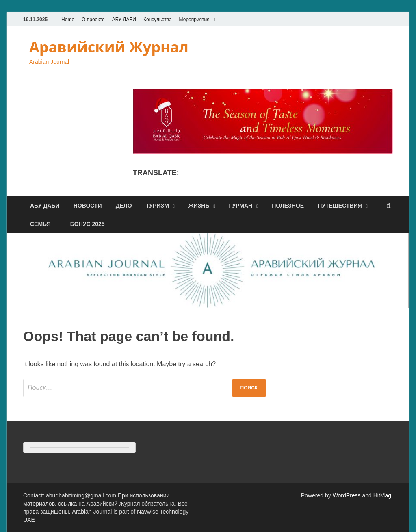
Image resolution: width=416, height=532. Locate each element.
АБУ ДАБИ (124, 20)
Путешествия (340, 206)
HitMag (382, 495)
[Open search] (389, 206)
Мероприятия (194, 20)
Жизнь (199, 206)
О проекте (93, 20)
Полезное (288, 206)
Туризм (157, 206)
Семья (40, 224)
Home (68, 20)
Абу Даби (45, 206)
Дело (124, 206)
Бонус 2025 (88, 224)
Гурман (241, 206)
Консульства (158, 20)
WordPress (347, 495)
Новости (88, 206)
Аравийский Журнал (109, 47)
